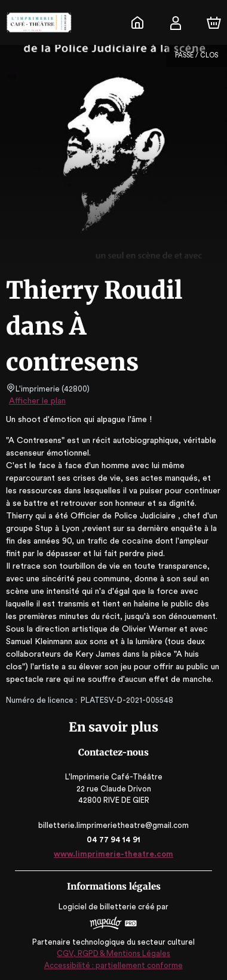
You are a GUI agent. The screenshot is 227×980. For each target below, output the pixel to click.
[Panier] (214, 23)
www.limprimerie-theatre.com (113, 854)
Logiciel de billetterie (98, 907)
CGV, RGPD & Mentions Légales (113, 953)
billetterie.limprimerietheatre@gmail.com (113, 825)
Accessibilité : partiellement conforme (114, 965)
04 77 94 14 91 (114, 840)
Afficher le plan (36, 401)
